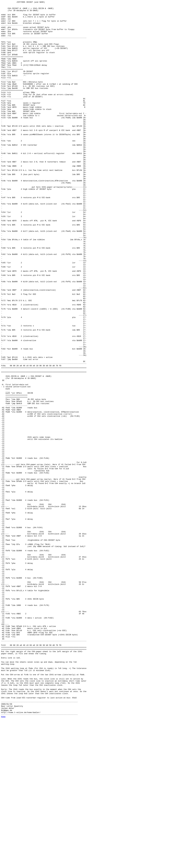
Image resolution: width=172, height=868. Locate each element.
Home (3, 860)
